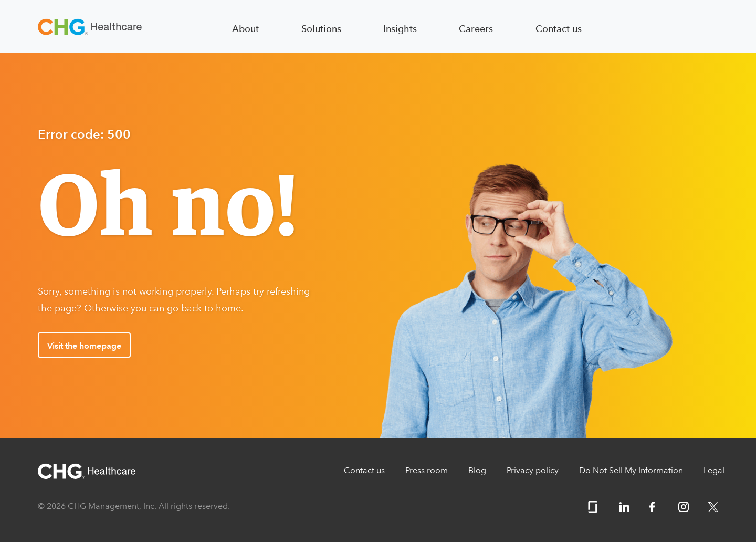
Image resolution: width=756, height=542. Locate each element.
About (245, 29)
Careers (476, 29)
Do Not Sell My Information (631, 470)
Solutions (321, 29)
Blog (477, 470)
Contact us (559, 29)
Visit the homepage (84, 346)
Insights (400, 29)
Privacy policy (533, 470)
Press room (427, 470)
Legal (714, 470)
